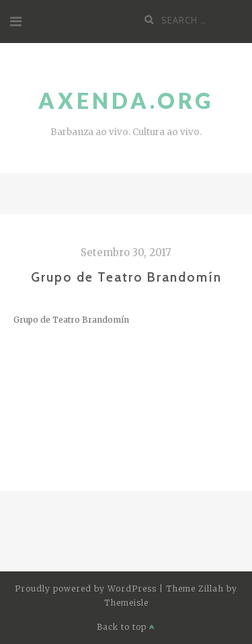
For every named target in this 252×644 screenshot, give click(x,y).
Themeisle (126, 603)
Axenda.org (126, 100)
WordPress (132, 589)
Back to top (126, 627)
